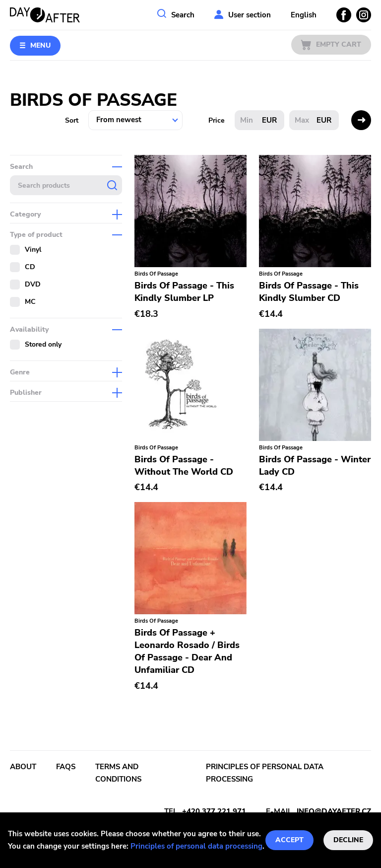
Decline (348, 840)
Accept (289, 840)
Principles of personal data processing (196, 846)
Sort (72, 120)
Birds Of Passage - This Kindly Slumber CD (309, 292)
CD (30, 267)
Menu (40, 45)
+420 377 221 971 (214, 811)
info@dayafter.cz (334, 811)
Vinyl (33, 250)
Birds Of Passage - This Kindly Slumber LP (184, 292)
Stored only (43, 344)
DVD (33, 284)
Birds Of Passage (156, 274)
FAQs (66, 767)
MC (30, 302)
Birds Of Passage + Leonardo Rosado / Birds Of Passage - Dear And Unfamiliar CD (187, 651)
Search (183, 15)
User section (250, 15)
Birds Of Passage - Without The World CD (184, 466)
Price (217, 120)
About (23, 767)
